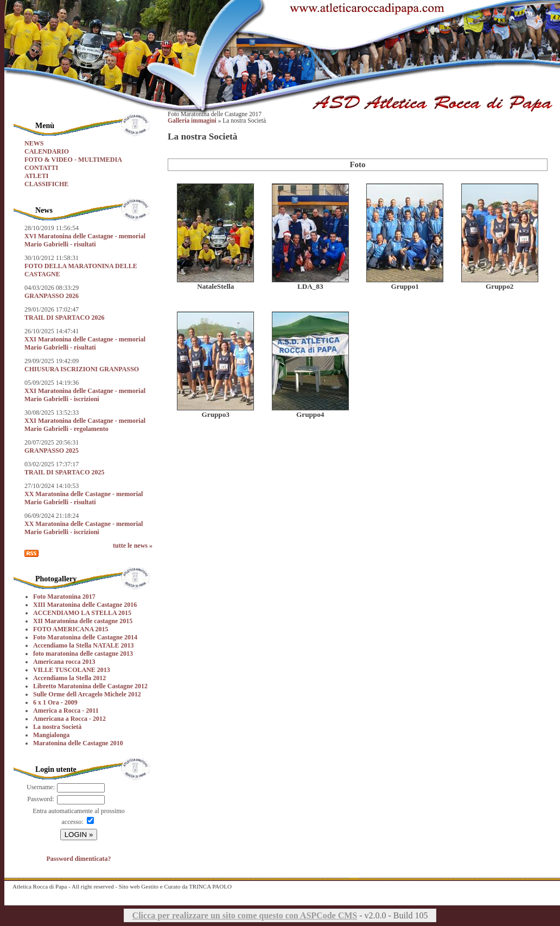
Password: (40, 799)
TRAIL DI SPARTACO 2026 (65, 318)
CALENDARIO (47, 151)
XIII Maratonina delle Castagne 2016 (85, 605)
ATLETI (36, 176)
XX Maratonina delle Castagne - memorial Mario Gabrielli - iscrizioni (84, 528)
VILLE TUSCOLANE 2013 (72, 670)
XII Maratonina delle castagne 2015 (83, 621)
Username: (41, 787)
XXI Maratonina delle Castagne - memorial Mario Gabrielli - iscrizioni (85, 395)
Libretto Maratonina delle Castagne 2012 (90, 686)
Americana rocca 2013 (64, 662)
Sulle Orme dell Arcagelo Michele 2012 (87, 694)
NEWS (34, 143)
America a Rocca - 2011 (66, 711)
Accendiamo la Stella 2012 (69, 678)
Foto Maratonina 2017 (64, 597)
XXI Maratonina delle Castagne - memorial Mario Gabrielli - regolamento (85, 425)
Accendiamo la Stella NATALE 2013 (84, 645)
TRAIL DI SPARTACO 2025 (65, 472)
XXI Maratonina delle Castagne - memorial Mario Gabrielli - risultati (85, 343)
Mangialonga (51, 735)
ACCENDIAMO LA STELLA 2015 (82, 613)
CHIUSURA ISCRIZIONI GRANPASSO (82, 369)
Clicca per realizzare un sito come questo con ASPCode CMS (245, 915)
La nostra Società (57, 727)
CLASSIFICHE (46, 184)
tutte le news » (133, 546)
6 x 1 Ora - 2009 (55, 702)
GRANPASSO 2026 (52, 296)
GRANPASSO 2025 (52, 451)
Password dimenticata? (79, 859)
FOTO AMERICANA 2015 (71, 629)
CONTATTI (41, 168)
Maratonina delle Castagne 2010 (78, 743)
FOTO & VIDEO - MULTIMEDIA (73, 160)
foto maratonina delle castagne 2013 (83, 654)
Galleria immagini (192, 120)
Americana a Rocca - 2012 (69, 719)
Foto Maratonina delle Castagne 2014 (85, 637)
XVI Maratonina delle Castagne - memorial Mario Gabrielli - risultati (85, 240)
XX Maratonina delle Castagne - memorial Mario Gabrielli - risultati (84, 498)
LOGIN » (79, 835)
